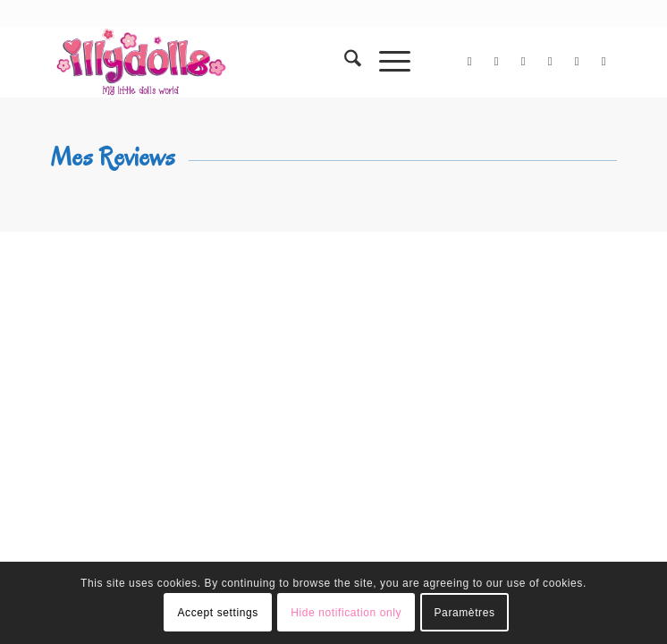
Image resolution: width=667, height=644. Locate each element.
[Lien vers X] (469, 62)
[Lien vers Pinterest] (577, 62)
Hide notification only (346, 613)
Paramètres (465, 613)
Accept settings (217, 613)
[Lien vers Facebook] (496, 62)
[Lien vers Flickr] (523, 62)
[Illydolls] (277, 62)
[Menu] (386, 62)
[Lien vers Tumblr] (604, 62)
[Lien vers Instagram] (550, 62)
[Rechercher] (344, 62)
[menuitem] (344, 62)
